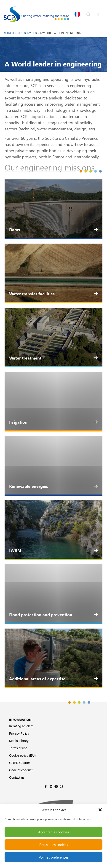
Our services (27, 33)
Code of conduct (21, 770)
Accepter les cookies (54, 832)
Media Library (19, 741)
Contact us (17, 777)
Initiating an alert (21, 726)
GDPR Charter (20, 763)
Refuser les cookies (54, 845)
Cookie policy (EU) (22, 755)
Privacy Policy (19, 733)
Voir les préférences (54, 857)
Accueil (9, 33)
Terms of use (18, 748)
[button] (100, 810)
